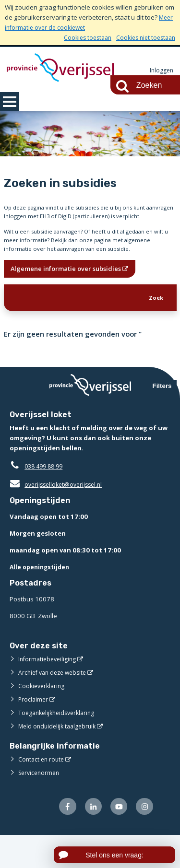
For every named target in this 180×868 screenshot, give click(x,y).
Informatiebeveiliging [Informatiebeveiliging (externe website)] (49, 690)
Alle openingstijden (42, 598)
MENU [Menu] (10, 102)
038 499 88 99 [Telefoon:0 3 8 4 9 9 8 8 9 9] (46, 497)
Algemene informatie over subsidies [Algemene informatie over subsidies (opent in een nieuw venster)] (72, 297)
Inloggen (161, 70)
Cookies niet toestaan (143, 37)
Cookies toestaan (81, 37)
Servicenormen (41, 804)
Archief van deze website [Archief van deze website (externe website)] (55, 704)
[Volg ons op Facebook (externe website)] (63, 839)
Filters (162, 417)
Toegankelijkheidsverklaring (60, 744)
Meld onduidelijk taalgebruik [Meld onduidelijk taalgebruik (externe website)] (60, 757)
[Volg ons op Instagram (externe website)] (144, 839)
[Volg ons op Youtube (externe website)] (117, 839)
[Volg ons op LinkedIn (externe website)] (90, 839)
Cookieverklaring (43, 717)
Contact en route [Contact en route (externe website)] (42, 790)
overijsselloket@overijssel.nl (59, 516)
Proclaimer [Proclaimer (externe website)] (34, 730)
